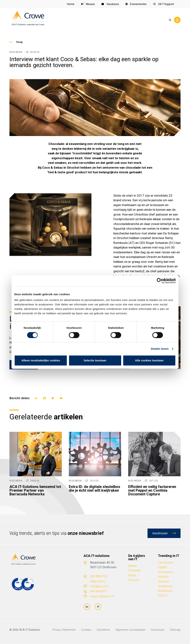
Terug (19, 42)
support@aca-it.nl (102, 596)
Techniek (134, 571)
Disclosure (158, 630)
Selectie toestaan (95, 360)
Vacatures (110, 4)
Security (134, 580)
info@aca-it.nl (99, 586)
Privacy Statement (64, 630)
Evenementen (136, 4)
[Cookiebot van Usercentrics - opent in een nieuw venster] (159, 281)
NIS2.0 (163, 596)
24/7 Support (164, 4)
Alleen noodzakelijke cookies (41, 360)
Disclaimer (103, 630)
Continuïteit (166, 562)
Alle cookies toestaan (149, 360)
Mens (132, 575)
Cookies (86, 630)
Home (71, 4)
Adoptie (163, 577)
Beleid (132, 566)
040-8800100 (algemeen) (99, 579)
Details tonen (160, 349)
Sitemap (175, 630)
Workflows (165, 591)
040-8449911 (99, 591)
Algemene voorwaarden (131, 630)
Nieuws (88, 4)
